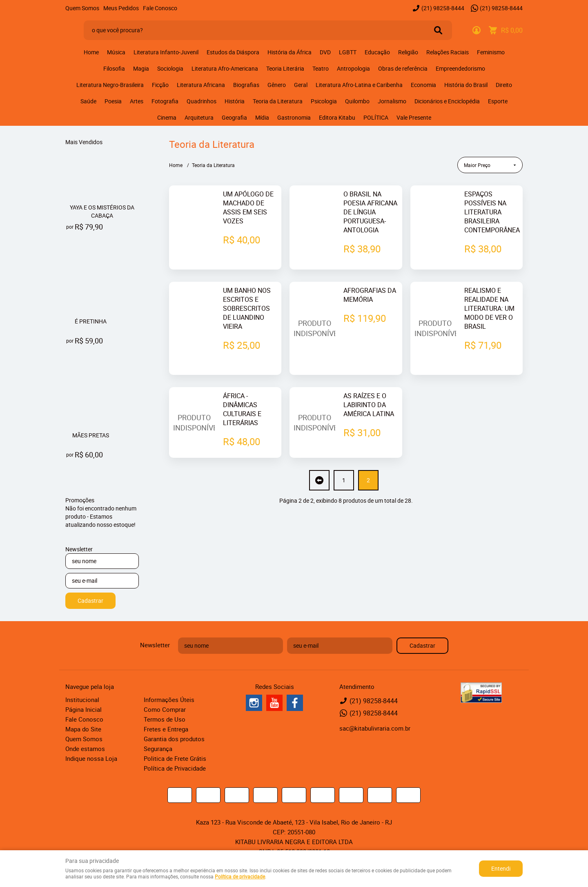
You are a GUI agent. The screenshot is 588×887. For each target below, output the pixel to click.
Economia (423, 85)
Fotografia (165, 101)
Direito (504, 85)
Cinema (167, 117)
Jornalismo (392, 101)
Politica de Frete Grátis (175, 758)
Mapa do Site (83, 729)
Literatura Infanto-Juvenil (166, 52)
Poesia (113, 101)
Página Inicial (84, 709)
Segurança (158, 749)
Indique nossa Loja (91, 758)
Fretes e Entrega (166, 729)
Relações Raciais (448, 52)
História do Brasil (466, 85)
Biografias (246, 85)
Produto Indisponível (314, 310)
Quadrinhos (202, 101)
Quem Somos (82, 8)
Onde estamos (85, 749)
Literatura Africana (201, 85)
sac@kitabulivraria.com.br (375, 728)
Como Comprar (165, 709)
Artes (137, 101)
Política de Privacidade (175, 768)
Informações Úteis (169, 700)
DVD (325, 52)
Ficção (160, 85)
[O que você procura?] (438, 30)
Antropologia (353, 68)
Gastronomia (294, 117)
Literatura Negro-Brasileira (110, 85)
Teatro (321, 68)
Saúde (88, 101)
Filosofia (114, 68)
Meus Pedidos (121, 8)
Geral (301, 85)
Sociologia (170, 68)
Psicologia (324, 101)
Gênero (277, 85)
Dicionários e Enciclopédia (447, 101)
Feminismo (491, 52)
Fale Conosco (160, 8)
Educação (377, 52)
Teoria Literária (285, 68)
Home (91, 52)
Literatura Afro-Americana (225, 68)
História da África (290, 52)
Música (116, 52)
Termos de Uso (165, 719)
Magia (141, 68)
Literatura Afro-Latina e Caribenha (359, 85)
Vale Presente (414, 117)
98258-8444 (443, 8)
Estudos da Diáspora (233, 52)
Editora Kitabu (337, 117)
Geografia (234, 117)
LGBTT (348, 52)
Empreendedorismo (460, 68)
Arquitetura (199, 117)
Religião (408, 52)
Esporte (498, 101)
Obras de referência (403, 68)
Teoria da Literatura (278, 101)
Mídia (262, 117)
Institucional (82, 700)
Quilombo (357, 101)
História (235, 101)
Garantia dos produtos (174, 739)
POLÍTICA (376, 117)
